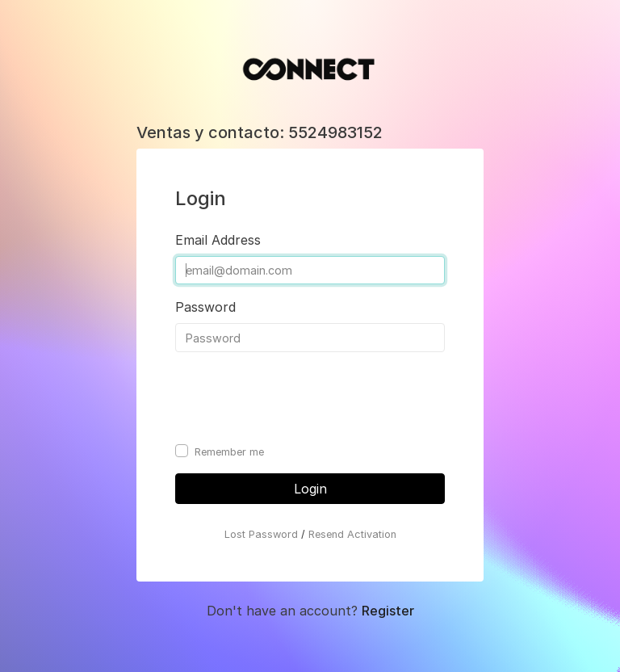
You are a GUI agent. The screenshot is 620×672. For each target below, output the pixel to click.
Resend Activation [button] (352, 534)
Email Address (218, 240)
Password (205, 307)
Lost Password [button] (261, 534)
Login (310, 489)
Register (388, 611)
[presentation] (298, 397)
